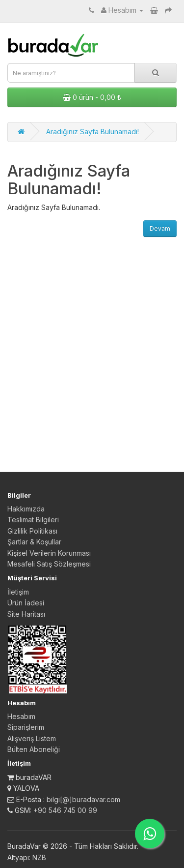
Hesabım (21, 716)
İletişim (18, 592)
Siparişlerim (26, 727)
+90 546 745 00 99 (65, 810)
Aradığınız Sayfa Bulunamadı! (92, 132)
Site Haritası (26, 614)
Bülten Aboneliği (34, 749)
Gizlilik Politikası (32, 531)
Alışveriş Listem (32, 738)
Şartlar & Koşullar (34, 542)
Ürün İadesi (26, 603)
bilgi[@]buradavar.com (83, 799)
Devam (160, 228)
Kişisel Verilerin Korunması (49, 553)
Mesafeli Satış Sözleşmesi (49, 564)
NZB (39, 857)
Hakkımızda (26, 509)
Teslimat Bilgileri (33, 520)
